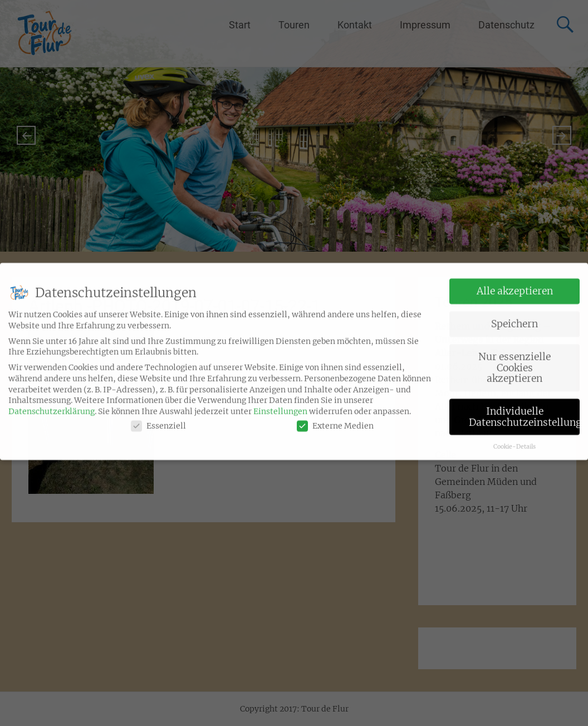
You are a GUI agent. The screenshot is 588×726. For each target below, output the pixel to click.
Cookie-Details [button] (514, 440)
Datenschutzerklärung (52, 405)
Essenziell (158, 420)
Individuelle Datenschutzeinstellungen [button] (524, 410)
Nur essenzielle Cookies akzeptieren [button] (514, 361)
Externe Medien (335, 420)
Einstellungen (280, 405)
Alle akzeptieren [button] (515, 284)
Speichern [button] (514, 317)
